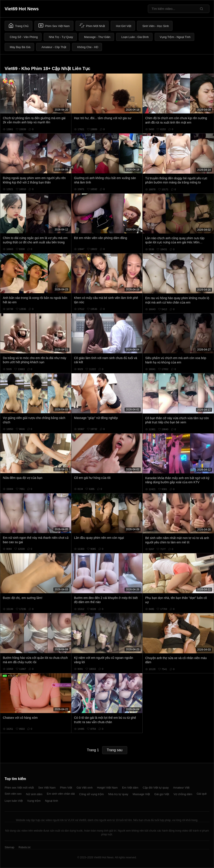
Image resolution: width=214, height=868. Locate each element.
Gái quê (202, 794)
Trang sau (115, 750)
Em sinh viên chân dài (61, 794)
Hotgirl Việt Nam (107, 788)
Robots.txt (24, 847)
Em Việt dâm (130, 788)
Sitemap (9, 847)
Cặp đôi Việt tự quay (156, 788)
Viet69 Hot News (22, 9)
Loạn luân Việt (14, 801)
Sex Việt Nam (47, 788)
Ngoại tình (52, 801)
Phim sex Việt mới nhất (19, 788)
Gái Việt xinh (84, 788)
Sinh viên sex (13, 794)
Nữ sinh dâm (34, 794)
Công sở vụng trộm (91, 794)
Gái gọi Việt (162, 794)
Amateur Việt (181, 788)
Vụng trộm (34, 801)
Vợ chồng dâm (183, 794)
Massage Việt (141, 794)
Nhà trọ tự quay (118, 794)
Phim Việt (66, 788)
